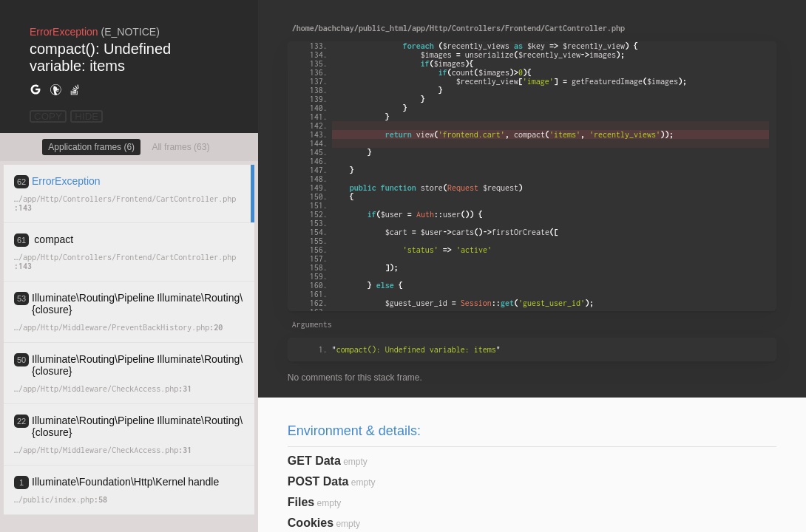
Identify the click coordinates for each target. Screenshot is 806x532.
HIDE (87, 116)
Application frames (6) (91, 147)
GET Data (314, 461)
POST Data (318, 481)
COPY (48, 116)
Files (301, 502)
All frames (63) (180, 147)
